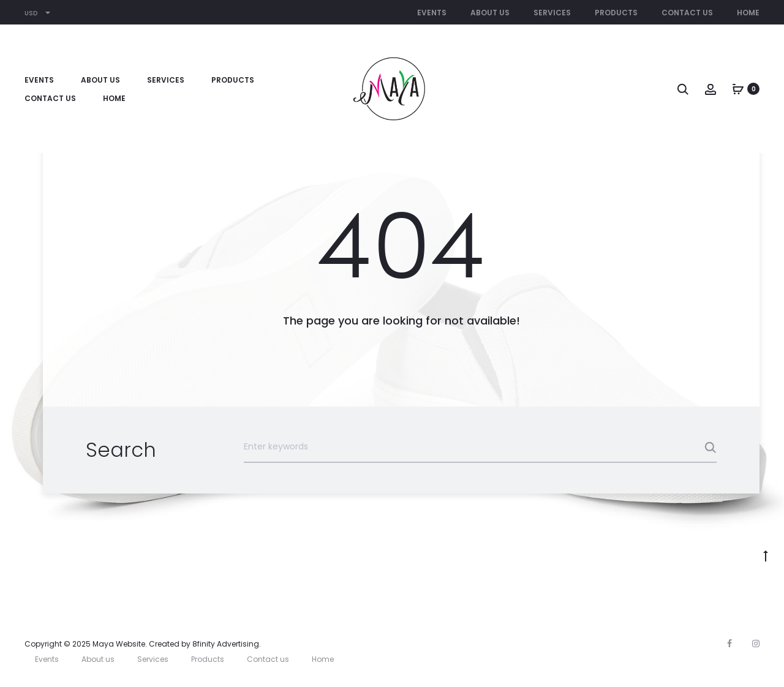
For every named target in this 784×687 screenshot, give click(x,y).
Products (616, 13)
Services (552, 13)
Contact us (687, 13)
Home (748, 13)
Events (432, 13)
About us (490, 13)
